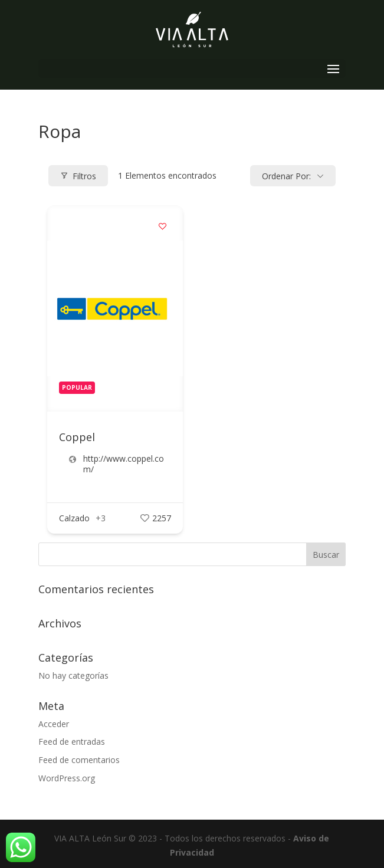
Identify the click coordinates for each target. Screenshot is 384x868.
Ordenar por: (286, 176)
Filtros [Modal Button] (78, 176)
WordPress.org (67, 778)
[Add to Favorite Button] (162, 226)
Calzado (74, 518)
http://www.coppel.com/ (124, 464)
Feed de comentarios (79, 760)
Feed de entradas (72, 742)
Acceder (54, 724)
